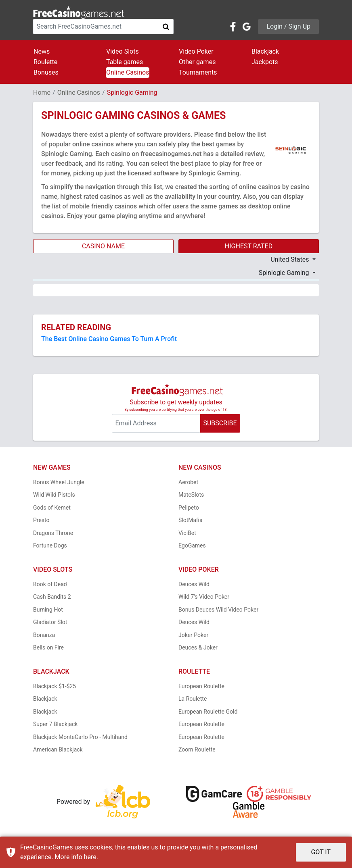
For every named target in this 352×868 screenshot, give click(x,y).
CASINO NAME (103, 246)
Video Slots (123, 51)
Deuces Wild (194, 584)
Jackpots (265, 62)
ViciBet (187, 533)
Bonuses (46, 72)
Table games (125, 62)
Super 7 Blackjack (55, 724)
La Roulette (193, 699)
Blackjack (265, 51)
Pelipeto (189, 508)
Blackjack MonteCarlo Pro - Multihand (80, 737)
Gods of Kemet (52, 508)
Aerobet (188, 482)
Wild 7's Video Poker (204, 597)
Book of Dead (50, 584)
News (42, 51)
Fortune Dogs (50, 545)
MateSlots (191, 495)
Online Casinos (128, 72)
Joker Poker (193, 635)
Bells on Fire (48, 647)
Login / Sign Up (288, 26)
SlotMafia (191, 520)
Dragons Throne (53, 533)
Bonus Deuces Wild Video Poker (218, 610)
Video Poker (196, 51)
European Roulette (201, 686)
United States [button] (290, 259)
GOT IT (321, 852)
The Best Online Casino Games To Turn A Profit (109, 339)
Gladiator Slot (50, 622)
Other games (197, 62)
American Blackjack (58, 749)
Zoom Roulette (197, 749)
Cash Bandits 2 (52, 597)
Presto (41, 520)
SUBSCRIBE (220, 423)
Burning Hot (48, 610)
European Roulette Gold (208, 712)
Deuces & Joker (198, 647)
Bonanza (44, 635)
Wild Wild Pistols (54, 495)
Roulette (45, 62)
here (90, 857)
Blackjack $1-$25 (54, 686)
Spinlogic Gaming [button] (285, 273)
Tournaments (198, 72)
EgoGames (192, 545)
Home (42, 93)
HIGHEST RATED (249, 246)
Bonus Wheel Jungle (59, 482)
